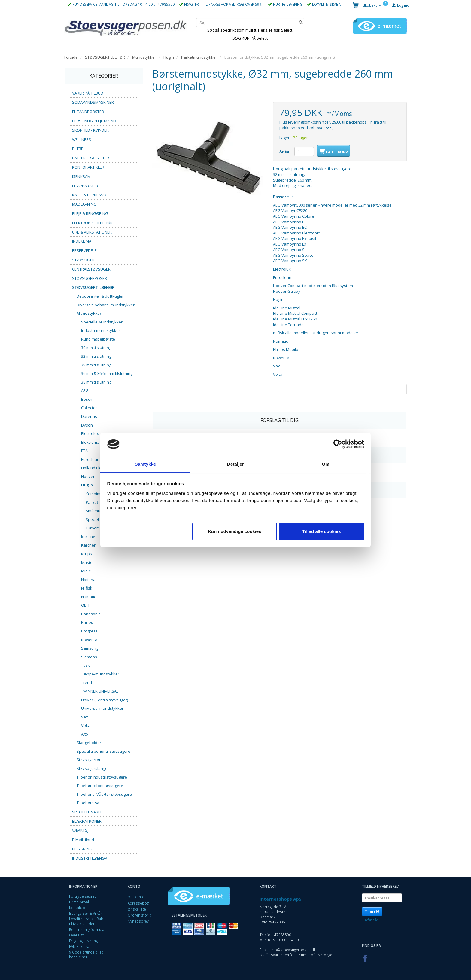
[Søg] (301, 22)
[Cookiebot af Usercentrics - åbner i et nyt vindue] (338, 444)
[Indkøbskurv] (371, 5)
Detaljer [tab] (235, 464)
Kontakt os (78, 908)
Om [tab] (325, 464)
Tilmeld (372, 911)
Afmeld (372, 920)
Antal (285, 152)
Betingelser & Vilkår (86, 913)
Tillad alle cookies (321, 531)
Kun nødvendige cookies (235, 531)
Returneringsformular (87, 929)
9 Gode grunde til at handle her (86, 955)
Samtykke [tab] (146, 464)
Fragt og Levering (83, 941)
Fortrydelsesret (82, 896)
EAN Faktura (79, 946)
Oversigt (76, 935)
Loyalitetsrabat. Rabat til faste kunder (88, 921)
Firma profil (79, 902)
